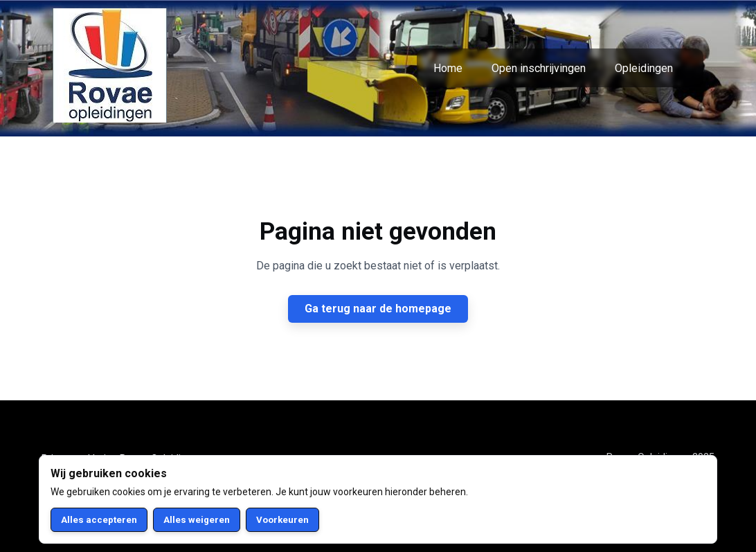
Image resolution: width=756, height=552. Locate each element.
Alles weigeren (197, 520)
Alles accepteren (99, 520)
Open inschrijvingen (539, 68)
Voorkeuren (282, 520)
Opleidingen (644, 68)
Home (448, 68)
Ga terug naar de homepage (378, 309)
